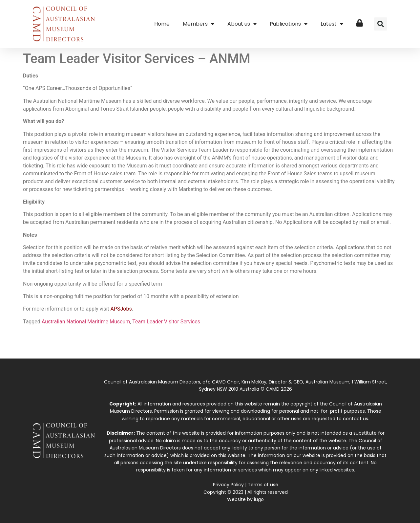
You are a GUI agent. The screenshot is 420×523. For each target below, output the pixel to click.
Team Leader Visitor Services (166, 322)
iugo (259, 499)
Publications (289, 24)
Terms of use (263, 485)
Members (199, 24)
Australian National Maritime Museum (86, 322)
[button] (381, 24)
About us (242, 24)
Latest (332, 24)
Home (162, 24)
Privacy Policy (228, 485)
